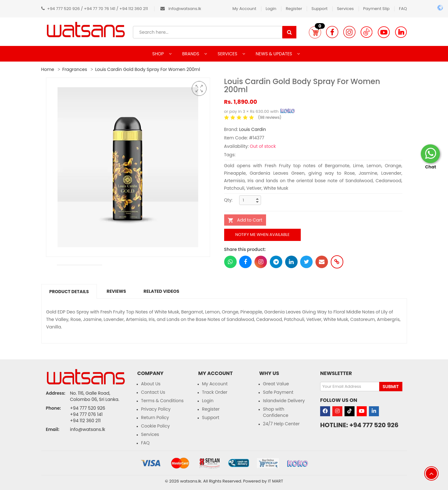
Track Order (215, 392)
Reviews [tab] (116, 291)
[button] (315, 32)
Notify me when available (263, 235)
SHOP (159, 54)
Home (48, 69)
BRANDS (191, 54)
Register (294, 9)
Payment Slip (376, 9)
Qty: (228, 200)
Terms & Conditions (162, 401)
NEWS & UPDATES (274, 54)
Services (345, 9)
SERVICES (228, 54)
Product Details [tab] (69, 292)
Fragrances (75, 69)
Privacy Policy (156, 409)
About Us (151, 384)
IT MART (276, 481)
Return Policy (155, 417)
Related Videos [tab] (161, 291)
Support (319, 9)
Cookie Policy (155, 426)
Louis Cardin (253, 129)
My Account (244, 9)
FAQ (403, 9)
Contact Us (153, 392)
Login (271, 9)
